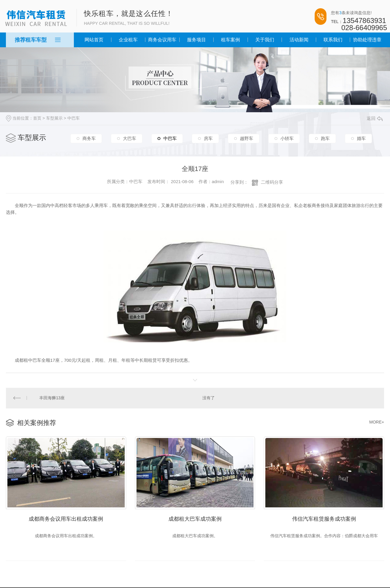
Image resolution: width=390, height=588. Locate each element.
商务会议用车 (162, 40)
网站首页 (94, 40)
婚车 (361, 138)
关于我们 (265, 40)
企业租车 (128, 40)
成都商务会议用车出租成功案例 (66, 518)
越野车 (247, 138)
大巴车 (130, 138)
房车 (208, 138)
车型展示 (54, 118)
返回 (375, 118)
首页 (37, 118)
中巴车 (74, 118)
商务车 (89, 138)
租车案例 (230, 40)
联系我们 (333, 40)
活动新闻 (299, 40)
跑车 (325, 138)
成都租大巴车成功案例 (195, 518)
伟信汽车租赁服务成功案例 (324, 518)
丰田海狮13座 (52, 398)
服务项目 (196, 40)
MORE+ (377, 422)
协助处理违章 (367, 40)
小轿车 (287, 138)
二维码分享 (272, 182)
